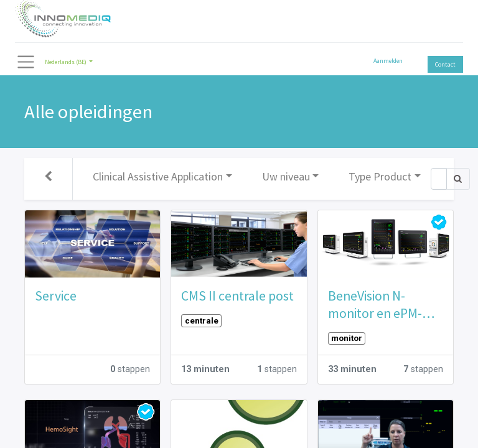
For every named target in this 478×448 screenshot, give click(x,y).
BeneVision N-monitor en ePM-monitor (375, 305)
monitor (347, 338)
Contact (445, 64)
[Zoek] (439, 179)
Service (56, 296)
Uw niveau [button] (286, 176)
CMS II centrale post (237, 296)
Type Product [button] (380, 176)
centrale (202, 320)
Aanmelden (388, 61)
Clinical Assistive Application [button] (158, 176)
